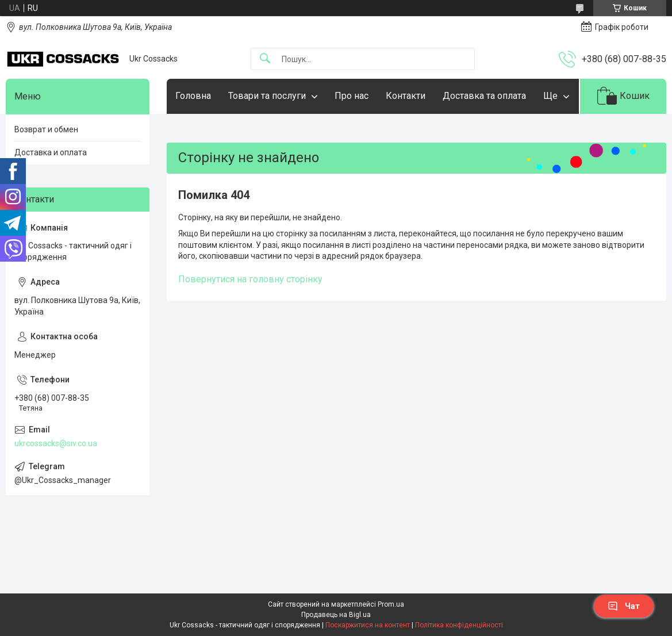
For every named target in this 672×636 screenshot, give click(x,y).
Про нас (352, 96)
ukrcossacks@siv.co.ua (56, 443)
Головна (193, 96)
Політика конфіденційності (459, 625)
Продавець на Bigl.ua (336, 615)
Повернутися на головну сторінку (250, 279)
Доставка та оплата (484, 96)
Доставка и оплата (51, 152)
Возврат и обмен (46, 129)
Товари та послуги (267, 96)
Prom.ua (391, 604)
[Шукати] (265, 59)
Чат (624, 606)
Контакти (406, 96)
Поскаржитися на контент (368, 625)
